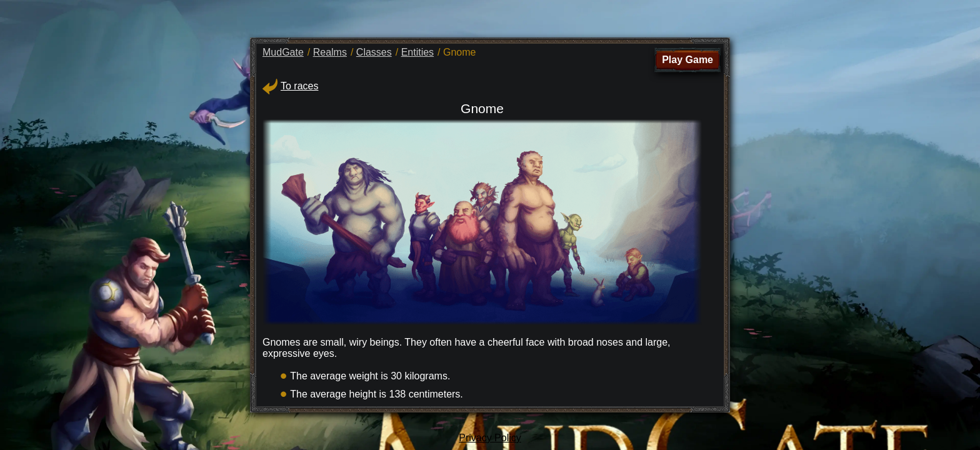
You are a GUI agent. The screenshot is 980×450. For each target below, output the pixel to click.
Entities (417, 52)
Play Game (687, 60)
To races (290, 86)
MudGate (283, 52)
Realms (330, 52)
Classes (374, 52)
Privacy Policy (490, 438)
